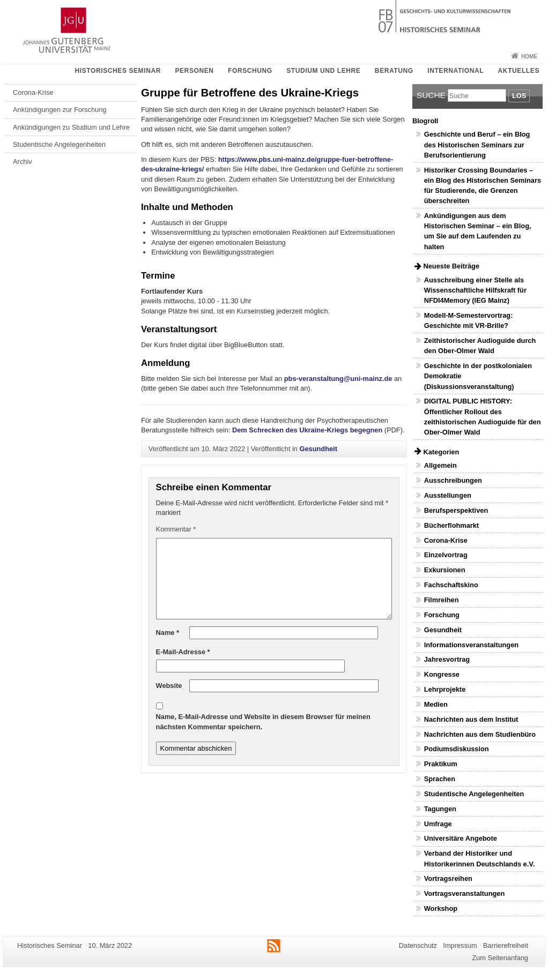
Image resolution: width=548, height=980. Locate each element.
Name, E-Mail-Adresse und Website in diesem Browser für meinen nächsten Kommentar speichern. (263, 721)
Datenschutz (418, 945)
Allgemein (440, 465)
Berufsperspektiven (456, 510)
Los (519, 96)
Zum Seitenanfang (500, 958)
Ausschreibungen (453, 480)
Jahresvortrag (447, 659)
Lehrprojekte (445, 689)
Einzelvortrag (446, 555)
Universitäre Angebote (461, 838)
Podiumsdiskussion (457, 749)
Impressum (460, 945)
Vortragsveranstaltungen (465, 893)
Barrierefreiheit (506, 945)
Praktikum (441, 764)
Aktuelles (519, 71)
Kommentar (176, 529)
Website (169, 686)
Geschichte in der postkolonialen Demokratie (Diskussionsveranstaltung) (478, 376)
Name (168, 633)
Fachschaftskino (451, 585)
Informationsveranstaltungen (471, 645)
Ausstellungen (448, 495)
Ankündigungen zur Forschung (60, 110)
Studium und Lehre (323, 71)
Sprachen (440, 779)
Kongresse (442, 674)
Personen (194, 71)
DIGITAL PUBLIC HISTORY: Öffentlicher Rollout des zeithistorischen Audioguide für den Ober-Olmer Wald (483, 417)
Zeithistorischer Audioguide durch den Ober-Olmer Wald (480, 346)
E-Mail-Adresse (183, 652)
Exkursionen (445, 570)
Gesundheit (319, 449)
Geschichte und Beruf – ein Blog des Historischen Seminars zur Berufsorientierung (477, 144)
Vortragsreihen (448, 878)
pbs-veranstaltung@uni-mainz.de (338, 379)
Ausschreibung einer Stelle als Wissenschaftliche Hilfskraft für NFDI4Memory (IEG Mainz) (475, 290)
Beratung (394, 71)
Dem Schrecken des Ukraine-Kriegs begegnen (307, 430)
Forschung (250, 71)
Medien (436, 704)
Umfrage (438, 824)
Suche (431, 95)
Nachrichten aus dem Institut (471, 719)
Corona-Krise (33, 92)
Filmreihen (442, 600)
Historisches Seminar (117, 71)
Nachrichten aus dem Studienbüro (480, 734)
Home (529, 57)
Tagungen (440, 809)
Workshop (441, 908)
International (456, 71)
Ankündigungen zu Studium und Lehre (71, 127)
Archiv (23, 162)
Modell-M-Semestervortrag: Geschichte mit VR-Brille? (469, 320)
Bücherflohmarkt (451, 525)
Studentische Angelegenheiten (59, 144)
